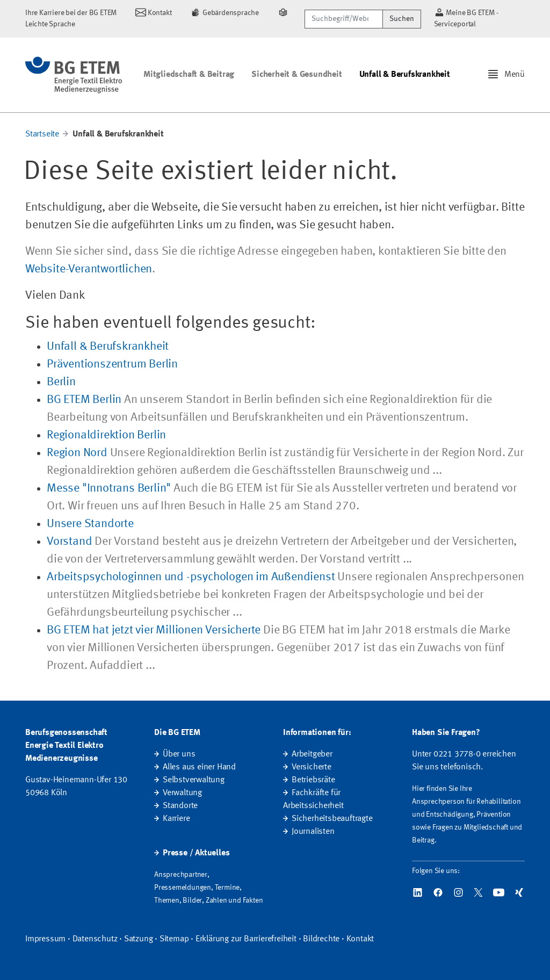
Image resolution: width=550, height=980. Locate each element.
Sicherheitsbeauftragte (332, 819)
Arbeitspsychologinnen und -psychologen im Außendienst (191, 577)
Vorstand (69, 542)
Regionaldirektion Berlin (106, 435)
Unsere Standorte (90, 524)
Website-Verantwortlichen (89, 269)
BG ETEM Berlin (84, 400)
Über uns (179, 754)
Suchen (402, 19)
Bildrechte (321, 939)
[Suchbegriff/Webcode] (343, 19)
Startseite (42, 134)
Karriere (176, 819)
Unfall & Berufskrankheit (405, 75)
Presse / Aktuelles (196, 853)
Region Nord (77, 453)
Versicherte (312, 767)
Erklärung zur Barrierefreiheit (246, 939)
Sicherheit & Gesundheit (296, 75)
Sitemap (174, 939)
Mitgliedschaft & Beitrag (189, 75)
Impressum (45, 939)
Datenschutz (95, 939)
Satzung (139, 939)
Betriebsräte (313, 780)
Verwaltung (182, 793)
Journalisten (313, 832)
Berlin (61, 382)
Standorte (180, 806)
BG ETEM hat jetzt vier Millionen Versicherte (154, 630)
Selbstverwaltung (194, 780)
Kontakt (360, 939)
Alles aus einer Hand (199, 767)
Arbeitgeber (312, 754)
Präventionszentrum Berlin (112, 364)
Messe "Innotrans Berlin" (109, 488)
